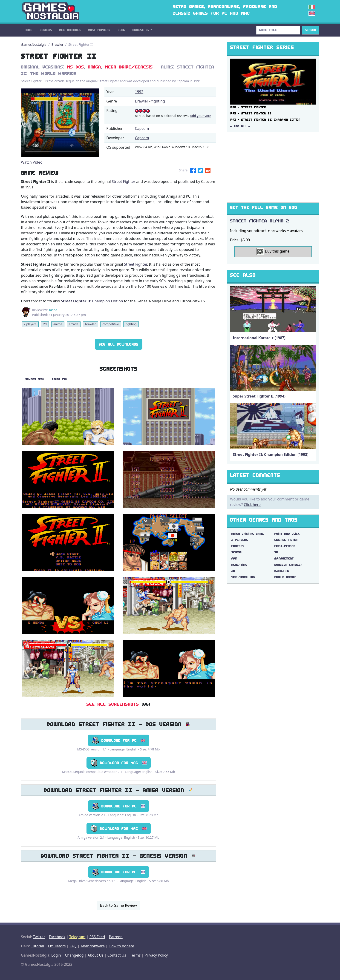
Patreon (116, 937)
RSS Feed (97, 937)
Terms (135, 955)
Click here (252, 505)
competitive (111, 324)
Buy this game (273, 252)
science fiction (287, 540)
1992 (139, 92)
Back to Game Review (118, 905)
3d (276, 552)
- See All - (240, 126)
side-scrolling (243, 577)
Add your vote (201, 116)
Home (29, 30)
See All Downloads (119, 344)
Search (311, 30)
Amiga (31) (59, 379)
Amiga (94, 67)
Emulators (57, 946)
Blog (121, 30)
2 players (30, 324)
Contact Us (117, 955)
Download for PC (119, 740)
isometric (282, 571)
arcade (73, 324)
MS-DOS (75, 67)
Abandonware (93, 946)
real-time (239, 565)
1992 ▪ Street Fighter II (251, 113)
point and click (287, 534)
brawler (91, 324)
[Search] (278, 30)
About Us (96, 955)
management (284, 558)
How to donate (121, 946)
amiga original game (248, 534)
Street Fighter (124, 182)
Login (56, 955)
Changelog (74, 955)
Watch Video (32, 162)
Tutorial (37, 946)
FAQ (73, 946)
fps (234, 558)
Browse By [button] (141, 30)
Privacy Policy (156, 955)
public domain (285, 577)
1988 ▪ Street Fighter (248, 107)
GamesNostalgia (34, 44)
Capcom (142, 128)
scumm (236, 552)
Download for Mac (119, 763)
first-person (285, 546)
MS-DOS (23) (34, 379)
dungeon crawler (288, 565)
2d (45, 324)
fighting (158, 101)
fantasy (238, 546)
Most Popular (99, 30)
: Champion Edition (92, 301)
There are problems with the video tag (60, 123)
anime (58, 324)
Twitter (39, 937)
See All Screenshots (113, 704)
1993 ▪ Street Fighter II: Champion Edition (265, 120)
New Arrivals (70, 30)
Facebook (57, 937)
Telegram (77, 937)
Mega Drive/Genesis (129, 67)
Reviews (46, 30)
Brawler (58, 44)
